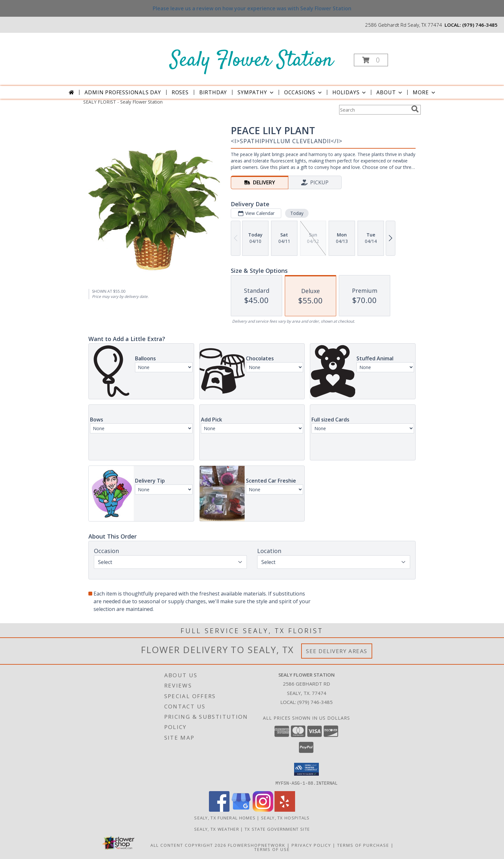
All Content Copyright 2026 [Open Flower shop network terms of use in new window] (188, 845)
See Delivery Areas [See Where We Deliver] (337, 651)
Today (297, 213)
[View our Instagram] (263, 810)
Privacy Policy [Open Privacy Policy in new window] (311, 845)
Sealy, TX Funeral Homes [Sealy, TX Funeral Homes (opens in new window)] (225, 817)
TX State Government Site (277, 829)
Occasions (304, 92)
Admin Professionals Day (123, 92)
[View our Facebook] (219, 810)
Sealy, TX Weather (217, 829)
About (390, 92)
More (424, 92)
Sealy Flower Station (252, 61)
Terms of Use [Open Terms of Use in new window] (272, 849)
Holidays (350, 92)
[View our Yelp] (285, 810)
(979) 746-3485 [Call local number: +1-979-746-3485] (480, 25)
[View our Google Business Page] (241, 810)
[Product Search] (374, 110)
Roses (180, 92)
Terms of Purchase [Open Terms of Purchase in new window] (363, 845)
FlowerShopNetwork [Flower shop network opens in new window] (257, 845)
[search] (415, 109)
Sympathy (256, 92)
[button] (371, 60)
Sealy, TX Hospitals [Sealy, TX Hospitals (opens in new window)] (285, 817)
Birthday (213, 92)
